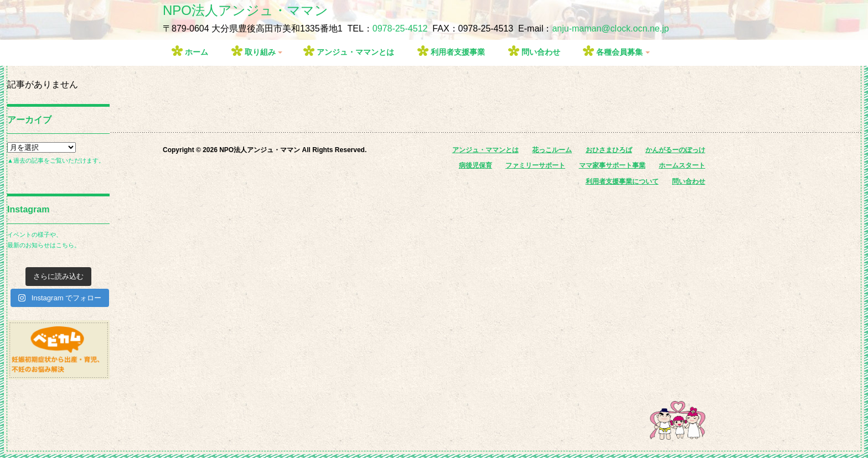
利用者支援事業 (458, 52)
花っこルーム (552, 150)
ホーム (197, 52)
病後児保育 (476, 165)
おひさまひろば (609, 150)
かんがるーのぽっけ (675, 150)
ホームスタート (682, 165)
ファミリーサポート (535, 165)
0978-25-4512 (400, 28)
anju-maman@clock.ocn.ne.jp (610, 28)
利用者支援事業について (622, 181)
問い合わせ (541, 52)
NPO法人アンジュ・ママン (246, 10)
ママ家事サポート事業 (612, 165)
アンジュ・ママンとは (355, 52)
